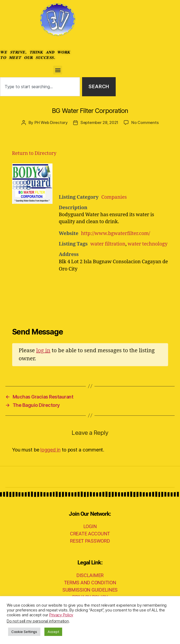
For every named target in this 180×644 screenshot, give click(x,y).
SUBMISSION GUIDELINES (90, 590)
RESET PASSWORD (90, 541)
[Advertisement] (125, 177)
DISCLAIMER (90, 575)
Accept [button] (53, 632)
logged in (50, 450)
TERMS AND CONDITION (90, 583)
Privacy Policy (61, 615)
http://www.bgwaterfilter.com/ (116, 234)
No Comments (145, 122)
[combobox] (40, 87)
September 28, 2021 (99, 122)
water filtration (108, 244)
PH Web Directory (51, 122)
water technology (148, 244)
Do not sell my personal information (38, 621)
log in (43, 351)
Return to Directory (34, 153)
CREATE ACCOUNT (90, 534)
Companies (114, 197)
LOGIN (90, 526)
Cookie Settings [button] (24, 632)
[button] (58, 70)
